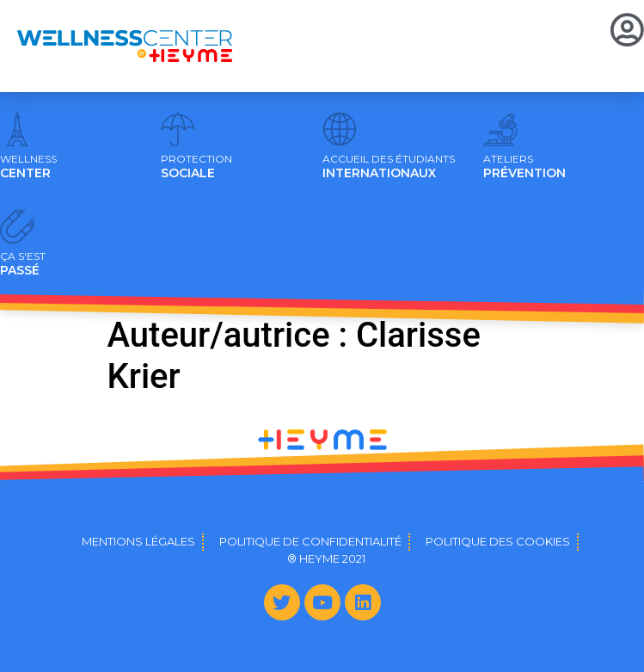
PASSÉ (23, 264)
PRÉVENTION (524, 167)
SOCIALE (196, 167)
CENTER (28, 167)
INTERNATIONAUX (389, 167)
